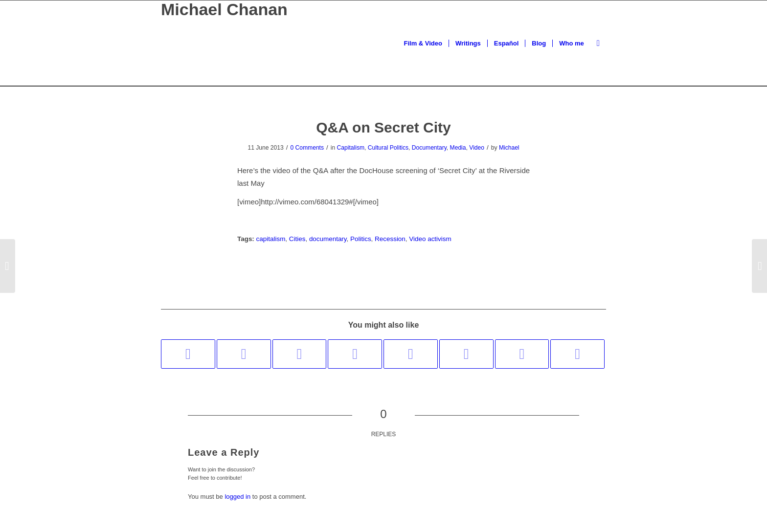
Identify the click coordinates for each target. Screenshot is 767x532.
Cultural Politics (388, 148)
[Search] (598, 43)
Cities (297, 239)
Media (458, 148)
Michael (509, 148)
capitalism (271, 239)
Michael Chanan (224, 10)
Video (477, 148)
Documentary (429, 148)
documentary (328, 239)
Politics (361, 239)
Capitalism (351, 148)
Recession (390, 239)
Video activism (430, 239)
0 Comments (307, 148)
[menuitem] (423, 43)
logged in (237, 497)
